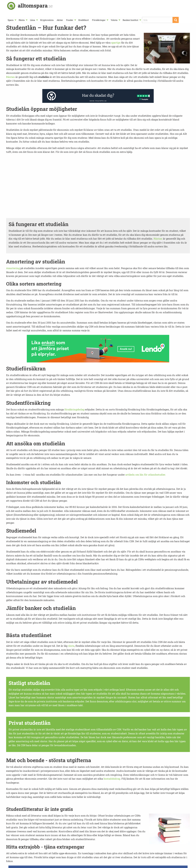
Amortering (13, 268)
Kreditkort (84, 20)
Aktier (60, 20)
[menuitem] (12, 20)
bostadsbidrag (112, 779)
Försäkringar (99, 20)
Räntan (10, 77)
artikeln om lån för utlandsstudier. (146, 475)
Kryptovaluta (47, 20)
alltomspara (35, 5)
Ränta (22, 20)
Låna (33, 20)
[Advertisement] (98, 186)
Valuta (114, 20)
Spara (11, 20)
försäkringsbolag (74, 409)
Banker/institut (130, 20)
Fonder (70, 20)
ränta (71, 646)
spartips (116, 43)
